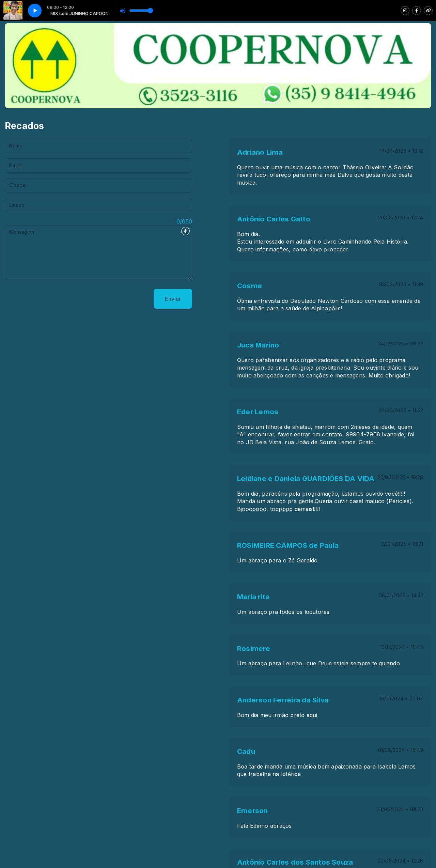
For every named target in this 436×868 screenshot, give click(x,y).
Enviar (173, 299)
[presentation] (57, 299)
